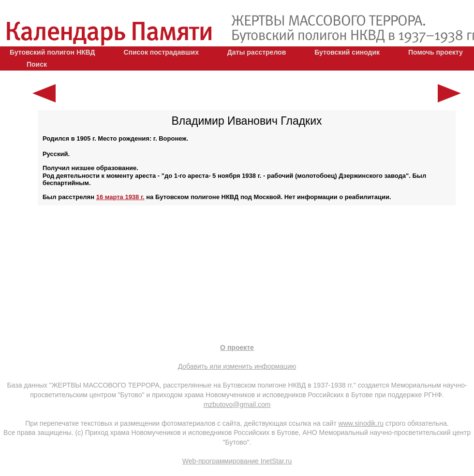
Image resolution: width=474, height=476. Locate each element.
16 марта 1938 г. (120, 197)
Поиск (37, 64)
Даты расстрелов (257, 52)
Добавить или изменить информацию (237, 366)
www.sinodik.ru (361, 423)
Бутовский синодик (347, 52)
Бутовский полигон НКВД (52, 52)
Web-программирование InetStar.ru (237, 461)
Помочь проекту (436, 52)
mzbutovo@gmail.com (237, 404)
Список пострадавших (161, 52)
